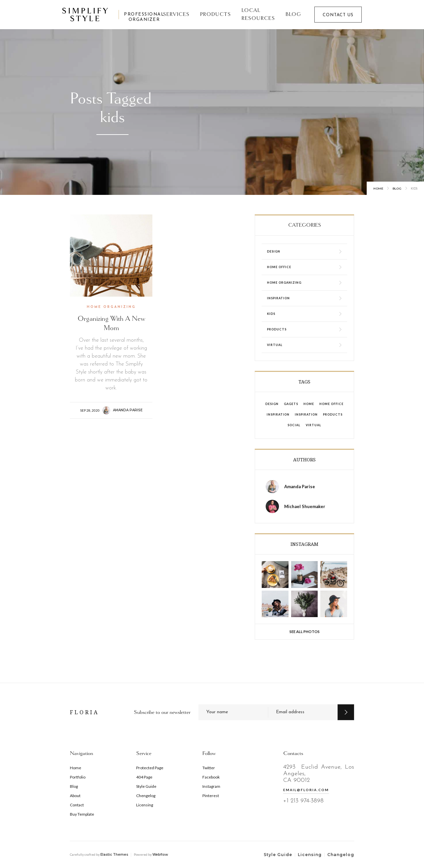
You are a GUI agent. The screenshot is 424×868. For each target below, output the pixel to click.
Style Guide (146, 786)
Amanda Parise (128, 410)
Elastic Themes (114, 855)
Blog (293, 14)
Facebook (211, 777)
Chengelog (146, 796)
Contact (77, 805)
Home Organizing (111, 307)
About (75, 796)
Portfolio (78, 777)
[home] (107, 15)
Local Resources (258, 14)
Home (378, 188)
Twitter (209, 768)
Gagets (291, 404)
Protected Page (150, 768)
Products (215, 14)
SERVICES (176, 14)
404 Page (144, 777)
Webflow (160, 855)
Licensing (145, 805)
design (272, 404)
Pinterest (211, 796)
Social (294, 425)
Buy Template (82, 814)
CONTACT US (338, 15)
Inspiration (278, 414)
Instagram (211, 786)
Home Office (331, 404)
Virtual (314, 425)
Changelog (341, 855)
